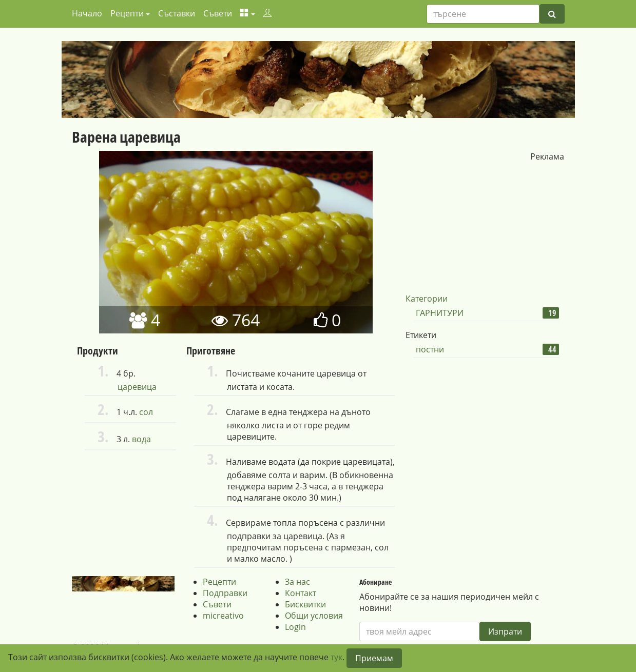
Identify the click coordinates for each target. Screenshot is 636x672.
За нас (297, 582)
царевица (137, 387)
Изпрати (505, 631)
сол (146, 412)
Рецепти (219, 582)
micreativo (223, 616)
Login (295, 627)
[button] (248, 13)
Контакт (301, 593)
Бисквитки (305, 604)
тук (336, 657)
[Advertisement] (482, 226)
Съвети (218, 13)
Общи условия (314, 616)
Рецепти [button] (127, 13)
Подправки (225, 593)
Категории (427, 299)
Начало (87, 13)
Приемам (374, 658)
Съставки (177, 13)
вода (141, 439)
